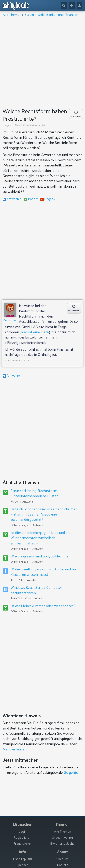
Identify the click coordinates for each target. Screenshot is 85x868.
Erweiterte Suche (62, 844)
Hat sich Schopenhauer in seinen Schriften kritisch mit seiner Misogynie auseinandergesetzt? (44, 515)
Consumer (10, 321)
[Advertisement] (42, 61)
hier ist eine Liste (35, 332)
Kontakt (62, 865)
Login (23, 832)
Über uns (62, 859)
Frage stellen (23, 844)
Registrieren (22, 838)
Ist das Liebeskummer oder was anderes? (43, 606)
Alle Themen (12, 15)
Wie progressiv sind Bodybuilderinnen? (41, 557)
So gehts (71, 773)
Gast (18, 125)
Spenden (22, 865)
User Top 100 (23, 859)
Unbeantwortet (62, 838)
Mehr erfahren (14, 750)
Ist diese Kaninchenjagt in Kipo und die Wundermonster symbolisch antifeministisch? (40, 538)
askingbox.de (16, 6)
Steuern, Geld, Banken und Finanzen (51, 15)
